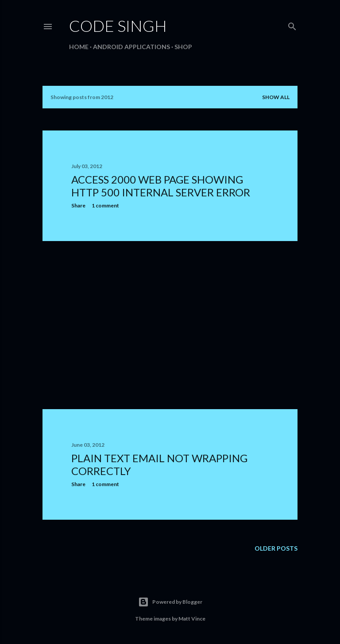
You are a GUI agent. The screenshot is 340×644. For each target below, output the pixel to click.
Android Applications (131, 47)
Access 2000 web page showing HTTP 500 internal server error (161, 186)
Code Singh (118, 26)
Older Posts (276, 548)
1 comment (105, 205)
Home (79, 47)
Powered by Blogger (170, 602)
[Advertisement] (170, 325)
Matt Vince (192, 619)
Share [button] (78, 205)
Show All (276, 97)
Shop (183, 47)
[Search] (292, 25)
